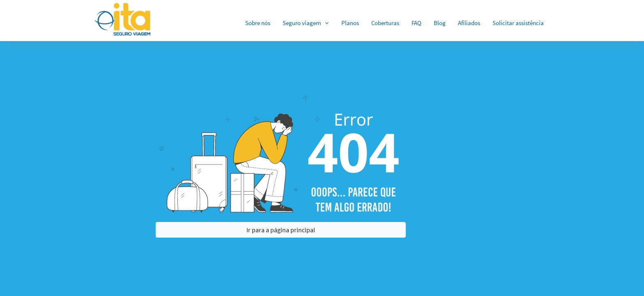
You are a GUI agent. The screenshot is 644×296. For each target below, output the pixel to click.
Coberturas (385, 23)
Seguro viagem (302, 23)
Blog (440, 23)
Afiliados (469, 23)
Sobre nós (258, 23)
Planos (350, 23)
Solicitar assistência (518, 23)
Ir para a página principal (281, 230)
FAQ (416, 23)
